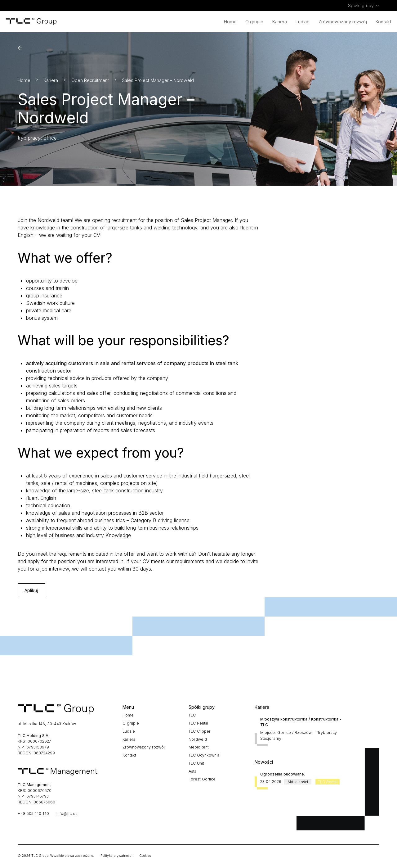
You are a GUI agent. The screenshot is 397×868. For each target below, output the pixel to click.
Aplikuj (31, 590)
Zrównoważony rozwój (343, 22)
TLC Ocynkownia (204, 755)
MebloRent (199, 747)
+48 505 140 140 (33, 814)
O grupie (254, 22)
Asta (192, 771)
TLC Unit (196, 763)
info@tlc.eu (67, 814)
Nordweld (198, 739)
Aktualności (298, 782)
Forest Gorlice (202, 779)
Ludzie (303, 22)
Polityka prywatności (116, 856)
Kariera (280, 22)
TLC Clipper (200, 731)
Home (230, 22)
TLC (192, 715)
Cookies (145, 856)
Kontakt (384, 22)
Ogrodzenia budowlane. (283, 774)
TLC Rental (198, 723)
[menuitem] (364, 5)
